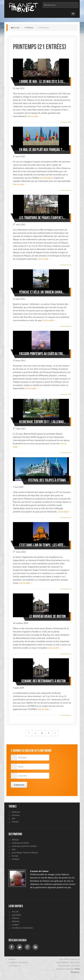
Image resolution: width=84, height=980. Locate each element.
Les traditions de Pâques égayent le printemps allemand (42, 218)
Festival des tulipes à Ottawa (47, 480)
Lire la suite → (34, 116)
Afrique (15, 840)
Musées (15, 822)
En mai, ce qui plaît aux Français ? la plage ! (42, 150)
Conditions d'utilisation (22, 928)
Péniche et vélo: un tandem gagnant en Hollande (42, 292)
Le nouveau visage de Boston (47, 616)
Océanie (16, 859)
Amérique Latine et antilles (24, 846)
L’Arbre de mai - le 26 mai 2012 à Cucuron (42, 82)
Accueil (16, 28)
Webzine (16, 921)
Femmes (16, 815)
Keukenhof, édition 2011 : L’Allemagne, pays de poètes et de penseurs (42, 422)
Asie (14, 849)
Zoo (14, 818)
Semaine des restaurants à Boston (44, 681)
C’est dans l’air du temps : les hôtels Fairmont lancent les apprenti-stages (42, 545)
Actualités (16, 915)
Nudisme (16, 812)
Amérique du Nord (20, 843)
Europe (15, 856)
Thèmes (30, 28)
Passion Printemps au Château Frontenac (42, 354)
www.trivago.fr (47, 178)
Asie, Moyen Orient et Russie (25, 853)
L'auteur (15, 925)
